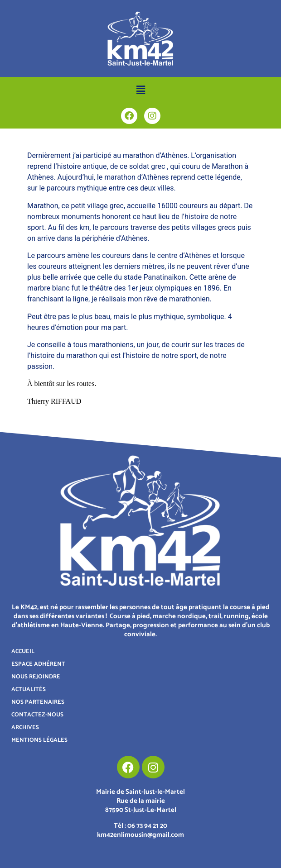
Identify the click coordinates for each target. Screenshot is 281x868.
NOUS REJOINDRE (36, 677)
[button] (140, 90)
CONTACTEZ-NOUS (37, 715)
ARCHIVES (25, 727)
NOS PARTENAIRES (38, 702)
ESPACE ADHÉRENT (38, 664)
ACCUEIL (23, 651)
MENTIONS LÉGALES (39, 740)
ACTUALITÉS (29, 689)
